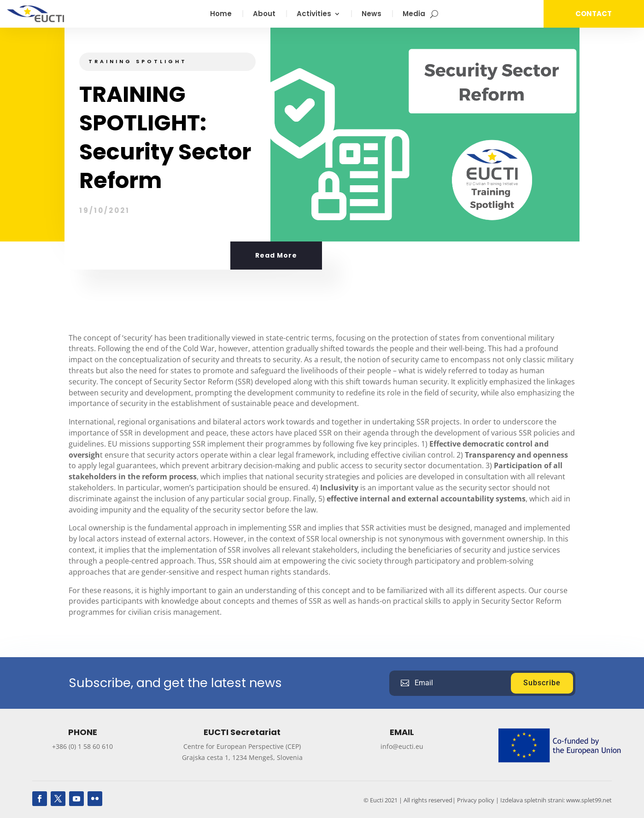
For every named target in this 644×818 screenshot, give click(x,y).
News (372, 15)
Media (414, 15)
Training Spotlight (138, 61)
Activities (314, 15)
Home (221, 15)
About (264, 15)
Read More (276, 255)
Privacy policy (476, 800)
